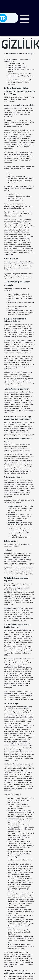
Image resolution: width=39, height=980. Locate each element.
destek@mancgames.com (24, 514)
